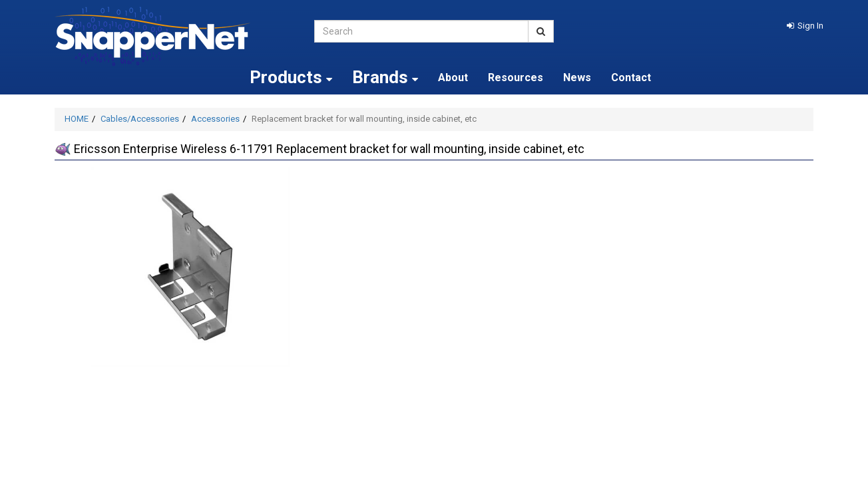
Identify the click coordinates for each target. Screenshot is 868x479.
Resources (516, 78)
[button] (805, 26)
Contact (631, 78)
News (577, 78)
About (453, 78)
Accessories (215, 119)
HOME (77, 119)
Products (291, 77)
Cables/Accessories (140, 119)
